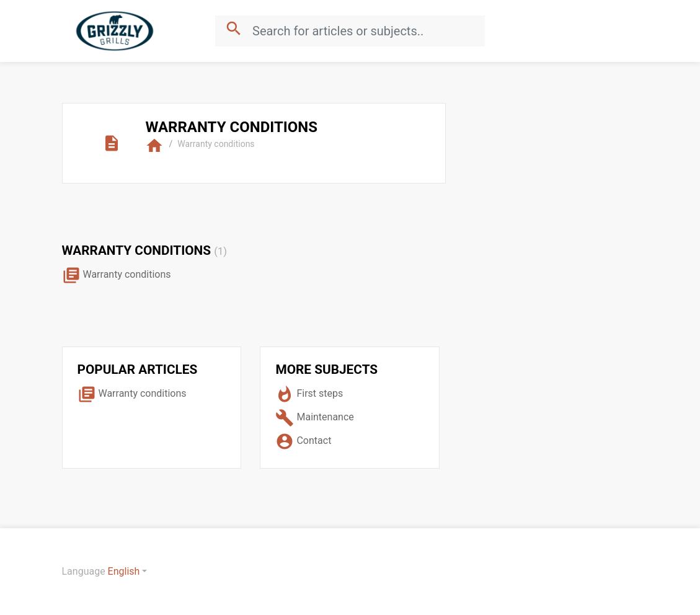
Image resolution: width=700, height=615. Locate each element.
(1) (220, 251)
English (124, 571)
